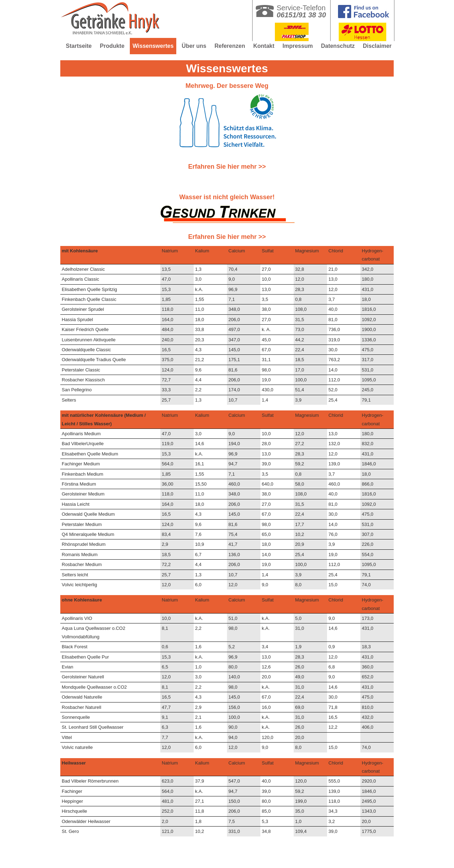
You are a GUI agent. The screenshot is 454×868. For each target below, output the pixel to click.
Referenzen (230, 46)
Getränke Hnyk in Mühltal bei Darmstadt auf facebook (362, 9)
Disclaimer (377, 46)
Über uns (194, 46)
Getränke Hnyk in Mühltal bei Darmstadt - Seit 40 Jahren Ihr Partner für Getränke (115, 21)
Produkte (112, 46)
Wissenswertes (153, 46)
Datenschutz (338, 46)
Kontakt (264, 46)
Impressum (298, 46)
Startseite (79, 46)
